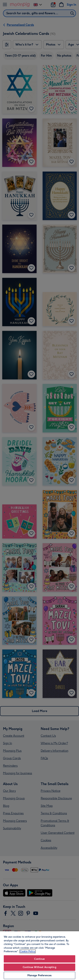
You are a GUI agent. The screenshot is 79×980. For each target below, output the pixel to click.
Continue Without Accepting (39, 967)
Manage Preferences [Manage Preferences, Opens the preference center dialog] (39, 975)
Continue (39, 959)
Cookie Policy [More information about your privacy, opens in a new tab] (28, 951)
